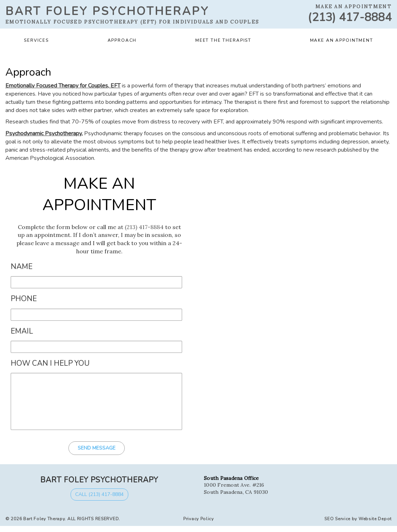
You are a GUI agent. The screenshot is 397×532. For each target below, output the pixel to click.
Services (36, 40)
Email (22, 331)
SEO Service (337, 519)
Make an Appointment (342, 40)
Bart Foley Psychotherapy (107, 11)
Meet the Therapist (223, 40)
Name (22, 267)
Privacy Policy (198, 519)
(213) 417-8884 (350, 17)
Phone (24, 299)
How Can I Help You (50, 363)
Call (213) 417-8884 (99, 494)
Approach (122, 40)
